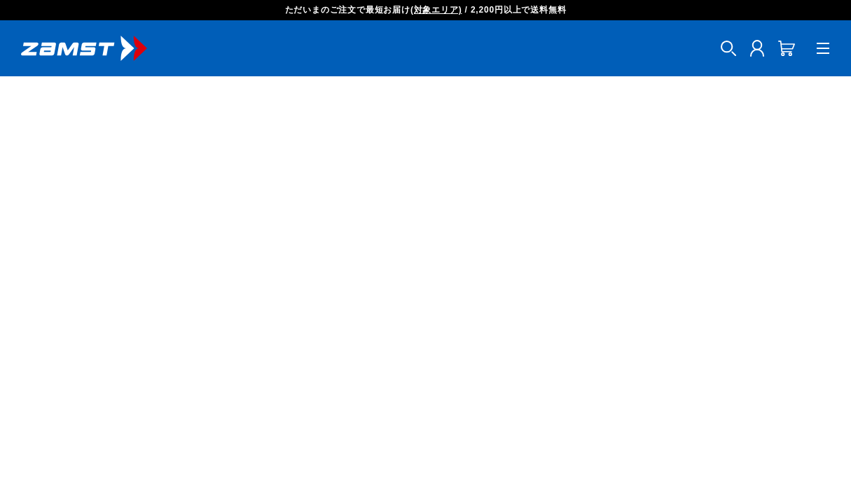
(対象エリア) (436, 10)
